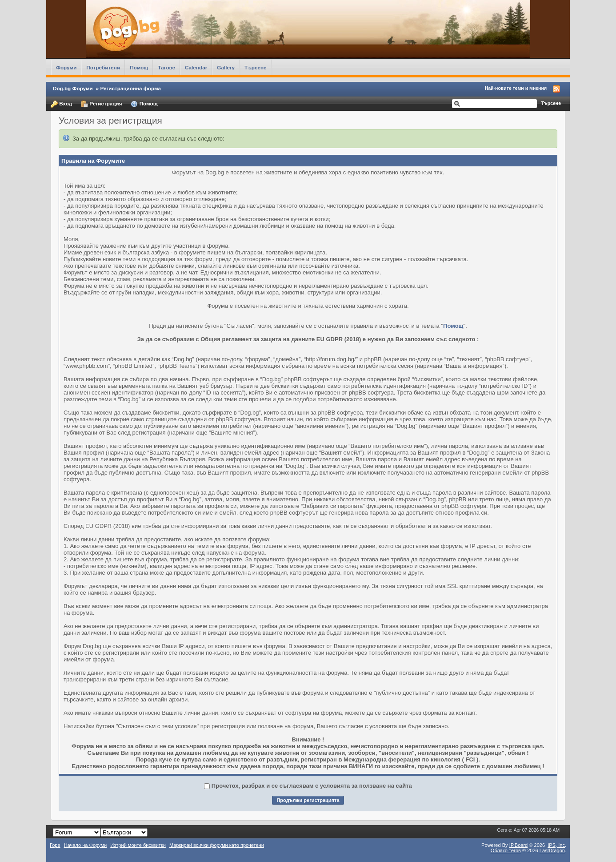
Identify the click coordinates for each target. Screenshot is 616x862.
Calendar (196, 67)
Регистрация (101, 104)
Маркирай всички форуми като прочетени (217, 845)
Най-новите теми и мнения (516, 88)
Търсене (256, 67)
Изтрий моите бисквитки (138, 845)
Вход (61, 104)
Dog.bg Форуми (73, 88)
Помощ (139, 67)
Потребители (103, 67)
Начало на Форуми (86, 845)
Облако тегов (506, 850)
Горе (55, 845)
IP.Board (519, 845)
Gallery (226, 67)
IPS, (556, 845)
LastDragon (552, 850)
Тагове (166, 67)
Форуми (66, 67)
